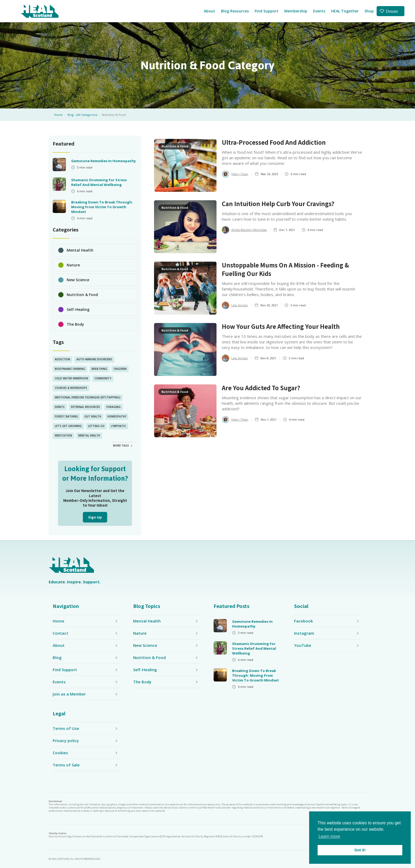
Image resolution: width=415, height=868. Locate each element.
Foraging (114, 407)
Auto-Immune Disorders (94, 359)
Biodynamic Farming (70, 369)
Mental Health (89, 435)
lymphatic (118, 426)
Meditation (63, 435)
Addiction (62, 359)
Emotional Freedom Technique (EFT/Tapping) (88, 397)
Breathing (99, 369)
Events (319, 11)
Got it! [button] (360, 850)
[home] (39, 11)
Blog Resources (235, 11)
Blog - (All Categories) (82, 115)
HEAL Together (345, 11)
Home (58, 115)
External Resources (85, 407)
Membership (296, 11)
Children (120, 369)
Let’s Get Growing (68, 426)
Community (103, 378)
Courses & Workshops (71, 388)
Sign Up (95, 517)
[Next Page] (123, 445)
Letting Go (96, 426)
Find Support (267, 11)
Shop (369, 11)
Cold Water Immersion (71, 378)
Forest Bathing (66, 416)
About (209, 11)
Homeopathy (117, 416)
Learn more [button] (329, 836)
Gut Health (93, 416)
